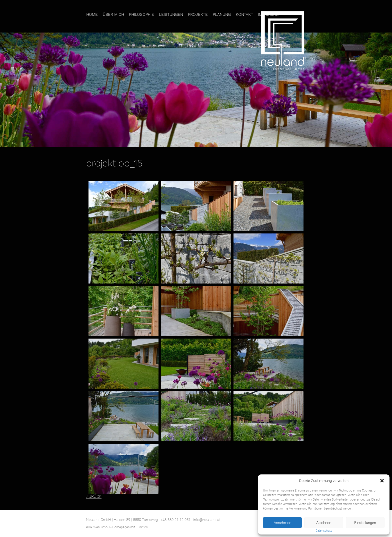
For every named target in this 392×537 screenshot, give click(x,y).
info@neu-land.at (207, 520)
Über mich (113, 14)
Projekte (198, 14)
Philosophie (141, 14)
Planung (222, 14)
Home (92, 14)
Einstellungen (365, 523)
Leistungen (171, 14)
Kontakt (244, 14)
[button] (382, 481)
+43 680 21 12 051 (175, 520)
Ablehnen (324, 523)
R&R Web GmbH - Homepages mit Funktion (117, 527)
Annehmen (282, 523)
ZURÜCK (94, 497)
